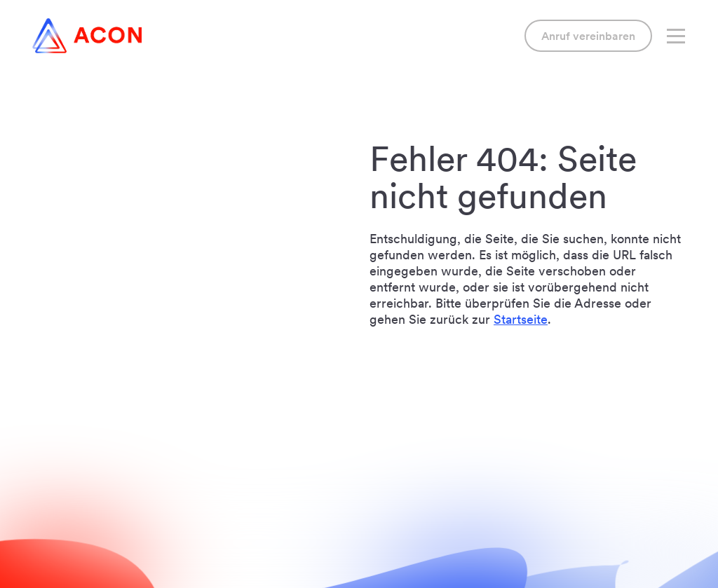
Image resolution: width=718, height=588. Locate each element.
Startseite (521, 319)
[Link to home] (87, 36)
